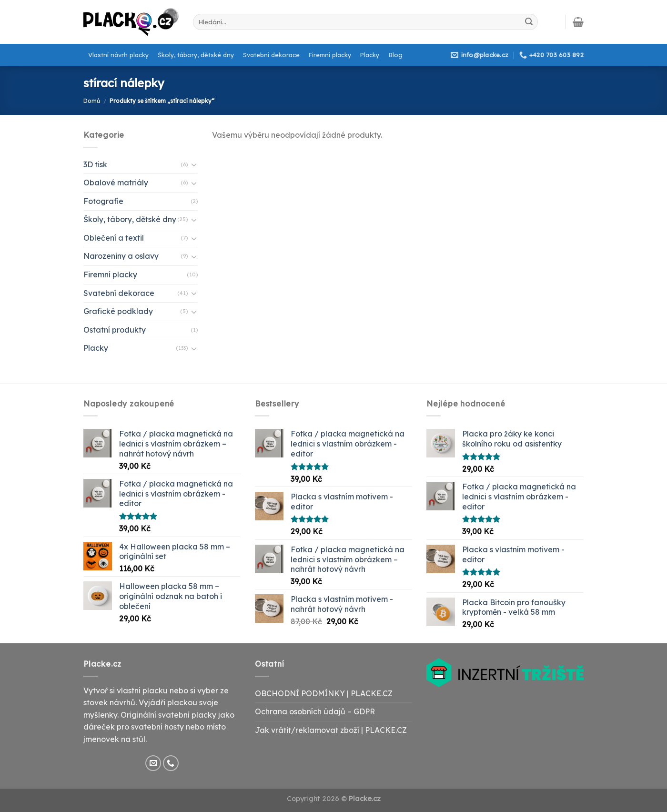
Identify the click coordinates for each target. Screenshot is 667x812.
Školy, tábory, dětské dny (196, 55)
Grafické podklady (118, 311)
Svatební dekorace (271, 55)
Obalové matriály (116, 183)
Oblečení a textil (114, 238)
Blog (396, 55)
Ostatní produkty (115, 330)
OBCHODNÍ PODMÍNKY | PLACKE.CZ (324, 693)
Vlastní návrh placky (118, 55)
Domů (92, 101)
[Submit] (529, 22)
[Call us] (171, 763)
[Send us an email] (153, 763)
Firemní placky (330, 55)
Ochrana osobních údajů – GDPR (315, 711)
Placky (370, 55)
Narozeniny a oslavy (121, 256)
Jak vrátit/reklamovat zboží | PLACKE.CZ (331, 730)
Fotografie (103, 201)
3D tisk (95, 164)
